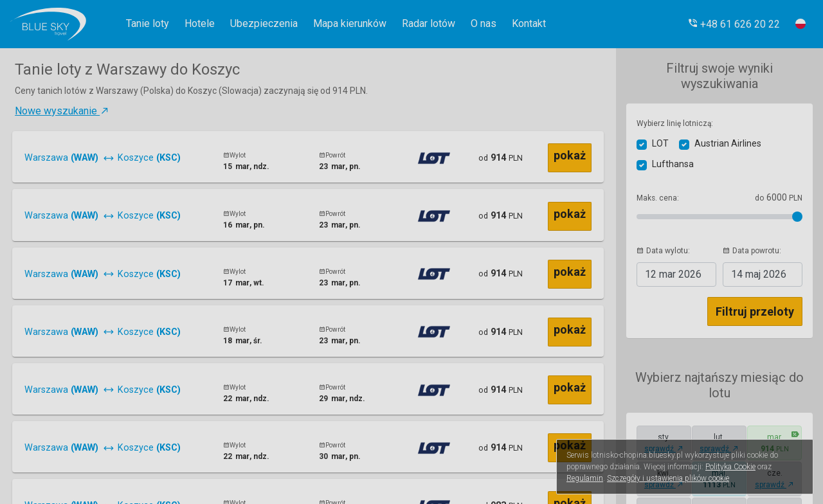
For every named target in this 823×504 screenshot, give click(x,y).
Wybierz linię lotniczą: (675, 123)
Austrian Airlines (728, 143)
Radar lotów (429, 23)
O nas (484, 23)
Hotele (200, 23)
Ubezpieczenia (264, 23)
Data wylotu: (663, 251)
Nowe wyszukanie (62, 111)
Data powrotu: (752, 251)
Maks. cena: (658, 198)
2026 (673, 274)
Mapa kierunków (350, 23)
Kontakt (529, 23)
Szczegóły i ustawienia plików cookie (668, 478)
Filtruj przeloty (755, 311)
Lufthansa (673, 164)
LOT (660, 143)
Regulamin (585, 478)
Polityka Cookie (730, 467)
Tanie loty (148, 23)
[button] (734, 24)
